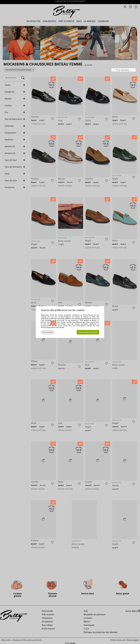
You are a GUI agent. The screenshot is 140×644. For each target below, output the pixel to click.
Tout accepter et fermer (88, 332)
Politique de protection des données (53, 327)
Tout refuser (48, 332)
